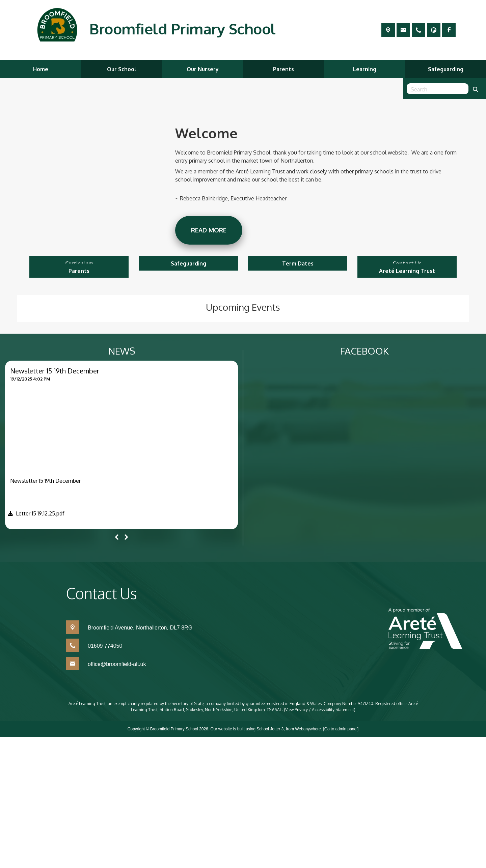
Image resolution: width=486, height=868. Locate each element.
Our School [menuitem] (122, 69)
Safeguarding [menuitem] (446, 69)
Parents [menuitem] (283, 69)
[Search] (476, 89)
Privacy (301, 841)
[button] (35, 646)
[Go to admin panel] (341, 860)
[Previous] (117, 668)
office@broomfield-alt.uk (117, 795)
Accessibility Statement (333, 841)
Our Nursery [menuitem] (203, 69)
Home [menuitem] (41, 69)
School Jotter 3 (270, 860)
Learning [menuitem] (365, 69)
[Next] (126, 668)
